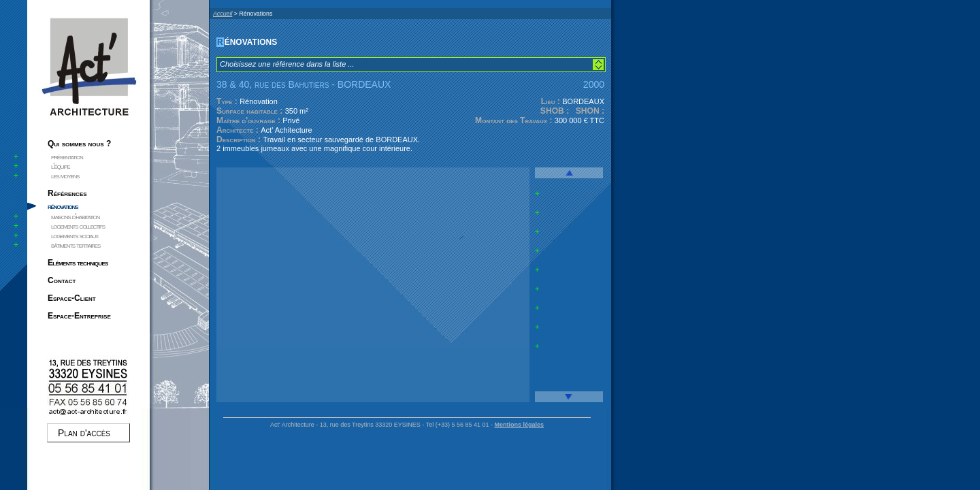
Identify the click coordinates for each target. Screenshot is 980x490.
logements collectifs (78, 226)
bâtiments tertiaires (76, 245)
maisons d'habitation (75, 216)
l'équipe (60, 166)
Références (67, 193)
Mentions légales (519, 425)
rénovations (63, 206)
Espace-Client (72, 298)
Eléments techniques (78, 263)
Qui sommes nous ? (79, 144)
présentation (67, 157)
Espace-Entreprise (79, 316)
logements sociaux (75, 235)
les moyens (65, 176)
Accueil (223, 14)
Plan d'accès (84, 433)
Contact (62, 280)
